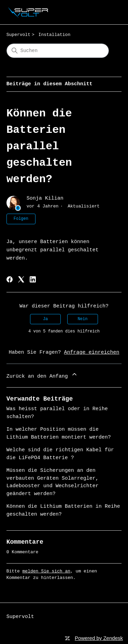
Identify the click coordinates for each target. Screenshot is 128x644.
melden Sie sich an (46, 571)
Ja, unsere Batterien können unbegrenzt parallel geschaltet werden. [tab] (53, 250)
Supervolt (18, 35)
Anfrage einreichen (92, 352)
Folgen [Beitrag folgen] (21, 219)
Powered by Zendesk (99, 638)
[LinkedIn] (33, 279)
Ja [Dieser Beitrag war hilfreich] (45, 319)
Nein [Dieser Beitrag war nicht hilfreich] (83, 319)
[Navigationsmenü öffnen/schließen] (109, 12)
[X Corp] (21, 279)
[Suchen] (58, 51)
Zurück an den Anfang (42, 375)
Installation (55, 35)
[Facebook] (10, 279)
